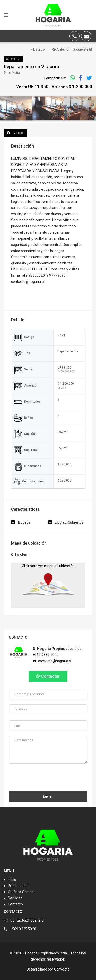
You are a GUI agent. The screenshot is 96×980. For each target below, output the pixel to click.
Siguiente (83, 49)
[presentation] (48, 779)
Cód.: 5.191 (13, 59)
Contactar (48, 676)
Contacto (15, 904)
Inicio (12, 880)
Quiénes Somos (21, 892)
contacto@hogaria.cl (52, 661)
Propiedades (18, 886)
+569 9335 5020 (46, 655)
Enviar (48, 796)
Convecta (62, 969)
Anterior (61, 49)
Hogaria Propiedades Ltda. (58, 649)
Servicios (15, 898)
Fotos (15, 133)
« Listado (38, 49)
